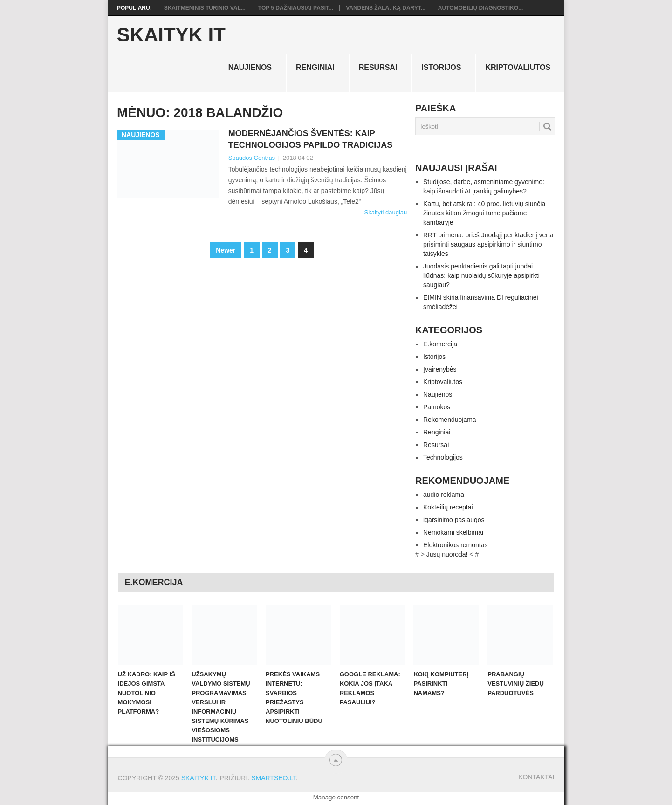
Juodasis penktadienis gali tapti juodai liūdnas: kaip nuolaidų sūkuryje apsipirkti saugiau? (481, 275)
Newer (226, 250)
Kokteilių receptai (448, 507)
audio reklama (444, 495)
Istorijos (441, 67)
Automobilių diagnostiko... (480, 8)
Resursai (378, 67)
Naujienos (250, 67)
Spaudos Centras (252, 158)
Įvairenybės (440, 369)
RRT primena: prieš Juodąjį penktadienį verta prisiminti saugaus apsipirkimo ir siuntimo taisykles (488, 244)
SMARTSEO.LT (274, 778)
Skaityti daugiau (385, 212)
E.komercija (440, 344)
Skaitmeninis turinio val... (205, 8)
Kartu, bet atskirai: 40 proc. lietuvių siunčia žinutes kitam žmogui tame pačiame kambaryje (484, 213)
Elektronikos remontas (456, 545)
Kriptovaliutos (518, 67)
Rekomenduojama (450, 420)
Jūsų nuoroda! (447, 554)
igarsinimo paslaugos (454, 520)
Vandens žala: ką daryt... (386, 8)
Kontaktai (536, 777)
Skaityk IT (171, 35)
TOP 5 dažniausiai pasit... (296, 8)
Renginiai (315, 67)
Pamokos (437, 407)
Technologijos (443, 457)
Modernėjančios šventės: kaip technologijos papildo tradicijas (311, 139)
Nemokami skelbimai (453, 532)
